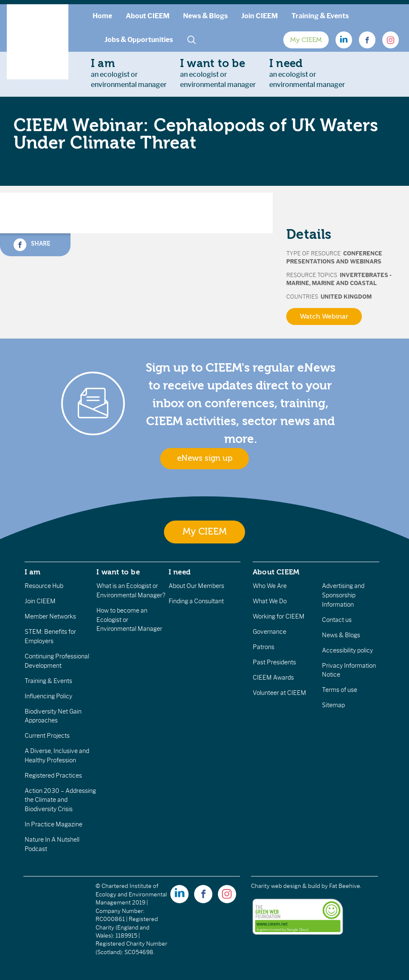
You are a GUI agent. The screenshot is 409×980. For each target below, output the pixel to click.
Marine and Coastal (344, 283)
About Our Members (196, 586)
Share (32, 245)
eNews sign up (205, 458)
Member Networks (50, 616)
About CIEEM (148, 16)
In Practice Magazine (54, 824)
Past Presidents (274, 662)
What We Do (270, 601)
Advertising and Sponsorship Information (343, 595)
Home (102, 16)
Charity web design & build (286, 886)
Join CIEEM (260, 16)
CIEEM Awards (273, 678)
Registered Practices (53, 776)
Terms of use (340, 690)
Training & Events (320, 16)
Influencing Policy (48, 696)
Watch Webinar (324, 316)
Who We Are (270, 586)
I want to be (118, 572)
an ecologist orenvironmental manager (129, 73)
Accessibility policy (347, 650)
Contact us (337, 620)
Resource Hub (44, 586)
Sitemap (333, 705)
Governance (269, 632)
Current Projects (47, 736)
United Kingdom (346, 297)
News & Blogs (205, 16)
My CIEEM (306, 40)
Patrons (264, 647)
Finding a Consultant (196, 601)
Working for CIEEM (279, 616)
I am (33, 572)
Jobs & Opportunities (139, 40)
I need (180, 572)
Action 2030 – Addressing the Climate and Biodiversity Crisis (60, 800)
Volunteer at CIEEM (279, 693)
